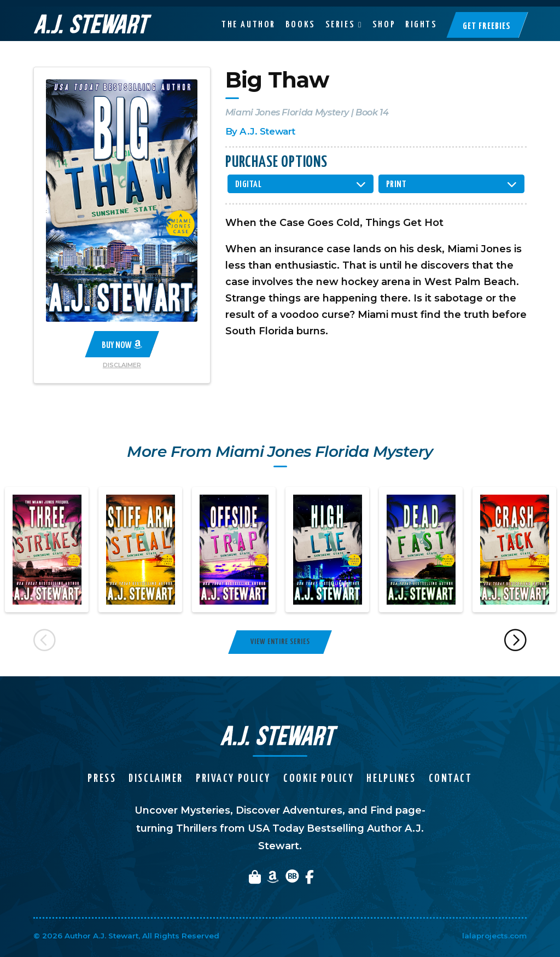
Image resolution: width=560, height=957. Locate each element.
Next (516, 642)
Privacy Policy (233, 779)
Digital (249, 185)
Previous (45, 642)
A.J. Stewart (267, 131)
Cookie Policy (319, 779)
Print (396, 185)
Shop (384, 18)
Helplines (391, 779)
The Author (249, 18)
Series (340, 18)
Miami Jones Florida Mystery (287, 112)
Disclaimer (122, 365)
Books (301, 18)
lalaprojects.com (494, 936)
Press (102, 779)
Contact (451, 779)
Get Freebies (487, 20)
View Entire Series (280, 642)
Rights (421, 18)
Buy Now (122, 345)
